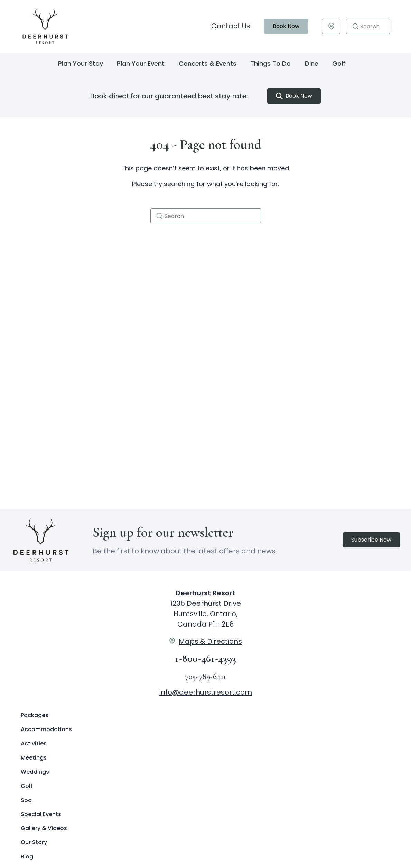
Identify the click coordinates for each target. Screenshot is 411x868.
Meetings (34, 758)
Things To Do (270, 63)
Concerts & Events (208, 63)
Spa (26, 800)
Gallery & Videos (44, 828)
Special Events (41, 814)
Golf (339, 63)
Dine (312, 63)
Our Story (34, 842)
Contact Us (231, 26)
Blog (27, 856)
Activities (34, 743)
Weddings (35, 772)
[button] (355, 26)
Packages (35, 715)
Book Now (286, 26)
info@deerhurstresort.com (206, 692)
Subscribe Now (371, 540)
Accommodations (46, 729)
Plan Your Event (141, 63)
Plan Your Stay (81, 63)
